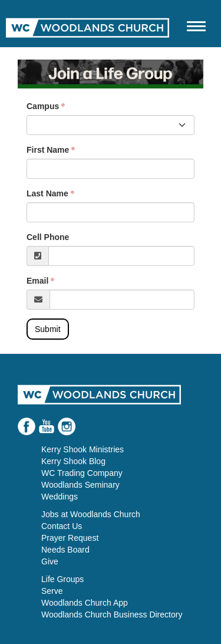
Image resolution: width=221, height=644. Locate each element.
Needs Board (65, 550)
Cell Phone (48, 237)
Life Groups (62, 579)
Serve (52, 591)
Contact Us (62, 526)
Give (50, 561)
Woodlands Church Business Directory (112, 615)
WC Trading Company (82, 473)
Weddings (60, 497)
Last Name (47, 193)
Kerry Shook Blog (73, 461)
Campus (43, 106)
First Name (48, 150)
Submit (48, 329)
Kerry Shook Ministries (83, 449)
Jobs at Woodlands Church (91, 514)
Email (37, 281)
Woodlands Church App (85, 603)
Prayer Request (70, 538)
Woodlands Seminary (80, 485)
